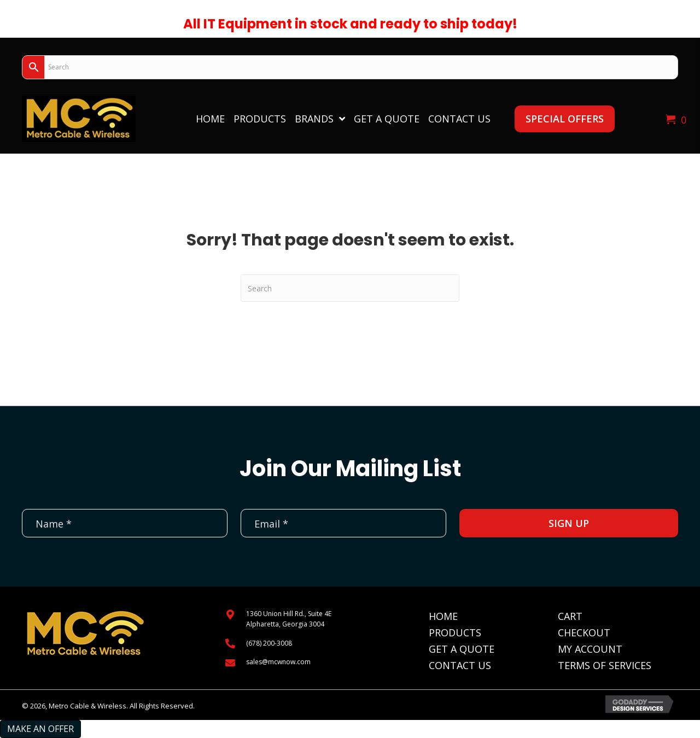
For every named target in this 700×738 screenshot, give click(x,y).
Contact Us (460, 665)
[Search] (350, 288)
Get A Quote (462, 649)
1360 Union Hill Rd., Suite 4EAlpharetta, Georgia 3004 (289, 619)
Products (455, 632)
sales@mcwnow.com (278, 662)
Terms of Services (605, 665)
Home (443, 616)
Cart (570, 616)
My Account (590, 649)
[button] (565, 119)
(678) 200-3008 (269, 643)
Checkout (584, 632)
